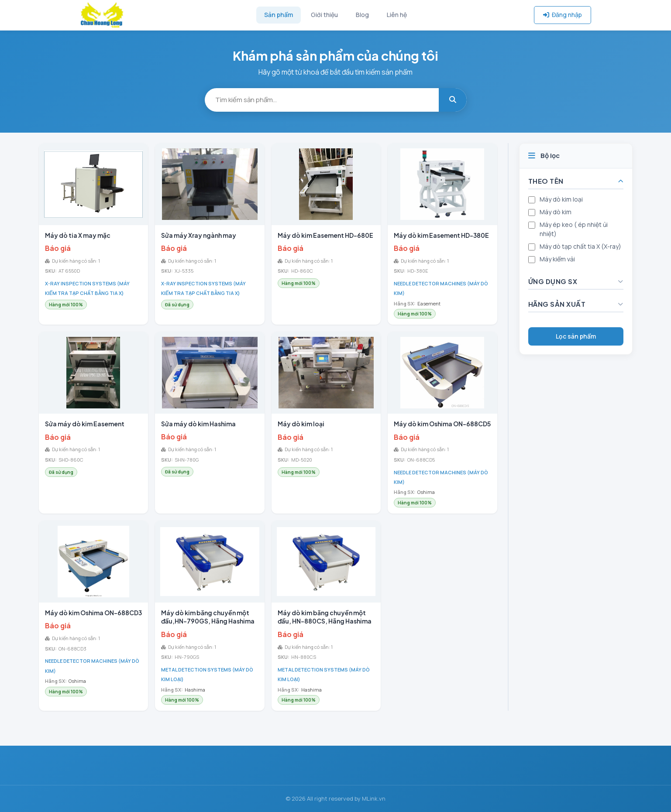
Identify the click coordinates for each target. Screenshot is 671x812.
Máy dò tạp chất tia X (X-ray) (580, 246)
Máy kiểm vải (557, 259)
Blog (362, 15)
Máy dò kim (556, 212)
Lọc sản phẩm (576, 336)
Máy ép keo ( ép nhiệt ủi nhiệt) (574, 229)
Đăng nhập (563, 15)
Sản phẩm (279, 15)
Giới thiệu (324, 15)
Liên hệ (397, 15)
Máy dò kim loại (561, 199)
